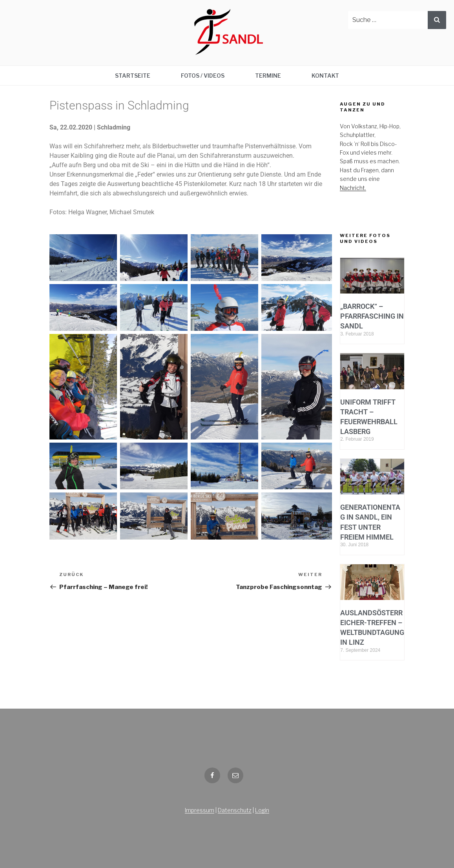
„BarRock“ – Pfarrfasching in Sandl (372, 316)
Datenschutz (235, 810)
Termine (268, 76)
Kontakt (325, 76)
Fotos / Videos (203, 76)
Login (262, 810)
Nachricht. (353, 188)
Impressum (200, 810)
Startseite (133, 76)
